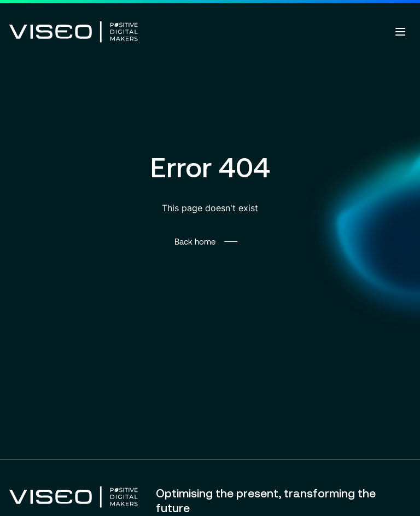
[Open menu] (400, 32)
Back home (195, 241)
